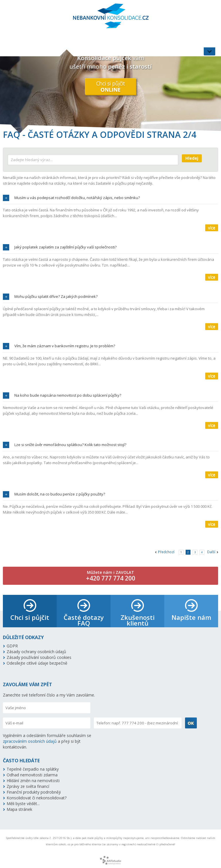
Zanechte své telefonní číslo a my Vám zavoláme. (49, 695)
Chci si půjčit (30, 617)
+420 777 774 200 (111, 578)
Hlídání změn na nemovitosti (33, 781)
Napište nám (191, 617)
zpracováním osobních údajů (30, 741)
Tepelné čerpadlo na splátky (33, 769)
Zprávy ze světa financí (28, 786)
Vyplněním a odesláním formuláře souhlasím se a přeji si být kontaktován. (47, 741)
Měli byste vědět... (23, 804)
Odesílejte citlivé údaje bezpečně (37, 663)
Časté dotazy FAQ (84, 620)
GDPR (12, 646)
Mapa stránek (19, 809)
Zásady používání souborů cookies (39, 657)
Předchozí (166, 552)
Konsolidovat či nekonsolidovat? (37, 798)
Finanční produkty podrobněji (34, 792)
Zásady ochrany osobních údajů (36, 652)
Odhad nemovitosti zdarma (32, 775)
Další (211, 552)
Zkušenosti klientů (138, 620)
